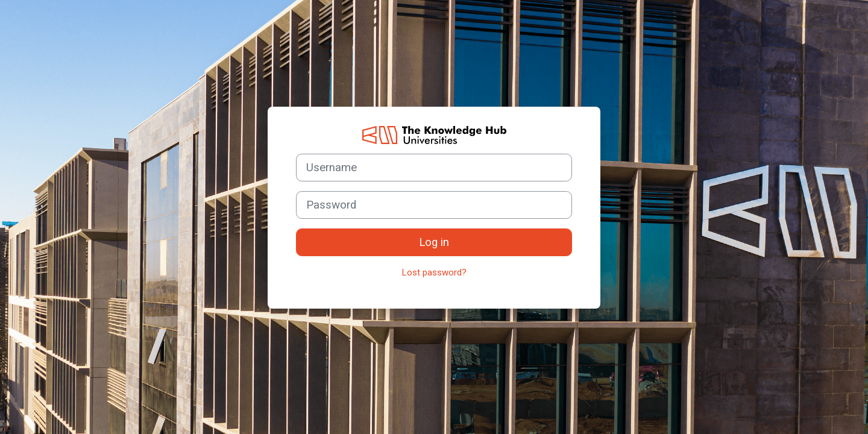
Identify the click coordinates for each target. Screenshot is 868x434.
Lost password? (434, 272)
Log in (434, 242)
